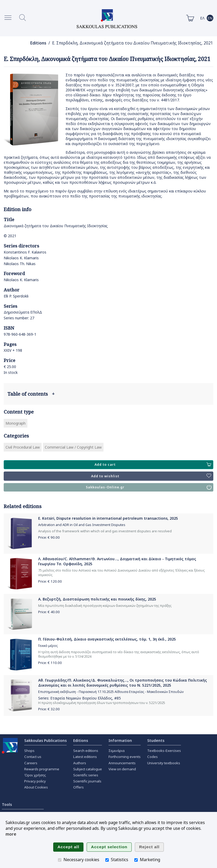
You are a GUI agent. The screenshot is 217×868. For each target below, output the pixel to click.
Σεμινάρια (117, 751)
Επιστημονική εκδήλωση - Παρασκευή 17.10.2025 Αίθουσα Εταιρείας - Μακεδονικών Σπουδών (111, 692)
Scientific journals (87, 781)
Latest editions (85, 757)
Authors (80, 763)
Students (156, 740)
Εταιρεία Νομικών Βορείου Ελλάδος (81, 698)
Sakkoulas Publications (45, 740)
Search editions (86, 751)
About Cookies (36, 787)
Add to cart (153, 465)
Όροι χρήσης (35, 775)
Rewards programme (42, 769)
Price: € (49, 537)
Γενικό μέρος (48, 646)
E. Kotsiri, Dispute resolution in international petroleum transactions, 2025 (108, 518)
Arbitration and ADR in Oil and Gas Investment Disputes (82, 525)
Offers (78, 787)
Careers (31, 763)
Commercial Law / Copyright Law (73, 447)
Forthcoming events (125, 757)
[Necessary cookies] (60, 860)
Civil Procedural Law (23, 447)
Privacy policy (35, 781)
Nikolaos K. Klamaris (21, 258)
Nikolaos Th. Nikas (20, 264)
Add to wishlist (151, 476)
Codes (152, 757)
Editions (38, 43)
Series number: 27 (19, 318)
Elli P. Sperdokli (16, 296)
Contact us (33, 757)
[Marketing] (136, 860)
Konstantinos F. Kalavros (25, 252)
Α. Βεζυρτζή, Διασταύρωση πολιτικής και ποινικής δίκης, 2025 (97, 599)
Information (120, 740)
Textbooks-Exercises (164, 751)
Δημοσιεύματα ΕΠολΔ (23, 312)
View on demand (122, 769)
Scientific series (86, 775)
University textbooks (164, 763)
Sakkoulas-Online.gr (149, 487)
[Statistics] (107, 860)
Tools (7, 804)
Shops (29, 751)
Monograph (16, 423)
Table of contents (31, 394)
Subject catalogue (88, 769)
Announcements (122, 763)
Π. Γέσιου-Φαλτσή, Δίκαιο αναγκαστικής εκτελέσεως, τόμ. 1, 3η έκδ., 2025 (107, 639)
